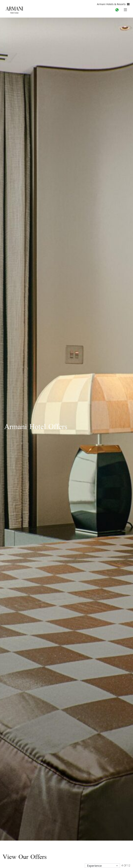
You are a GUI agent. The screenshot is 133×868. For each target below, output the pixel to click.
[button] (102, 866)
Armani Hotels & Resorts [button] (113, 4)
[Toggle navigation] (127, 10)
